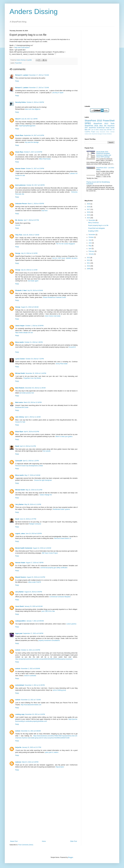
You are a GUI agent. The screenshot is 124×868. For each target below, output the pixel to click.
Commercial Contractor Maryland (60, 597)
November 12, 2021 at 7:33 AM (31, 700)
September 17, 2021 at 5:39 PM (33, 633)
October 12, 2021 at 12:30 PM (31, 650)
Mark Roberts (20, 388)
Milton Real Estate (45, 159)
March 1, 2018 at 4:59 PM (36, 204)
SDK (90, 134)
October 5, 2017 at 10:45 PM (33, 152)
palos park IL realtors (52, 752)
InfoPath (112, 132)
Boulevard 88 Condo (22, 407)
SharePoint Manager (97, 134)
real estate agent (33, 281)
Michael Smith (20, 373)
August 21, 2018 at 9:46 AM (30, 307)
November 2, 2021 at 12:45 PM (35, 685)
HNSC (108, 132)
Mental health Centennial (24, 548)
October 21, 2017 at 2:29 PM (35, 169)
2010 (89, 266)
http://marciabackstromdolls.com (31, 705)
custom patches (71, 624)
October (91, 237)
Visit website (46, 451)
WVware (105, 134)
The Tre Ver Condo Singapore (65, 244)
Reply (17, 81)
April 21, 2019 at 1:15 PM (31, 461)
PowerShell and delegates (97, 228)
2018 (89, 207)
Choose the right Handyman (43, 480)
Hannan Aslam (20, 169)
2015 (89, 215)
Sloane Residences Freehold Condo (54, 297)
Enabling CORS (93, 231)
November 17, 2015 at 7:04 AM (39, 75)
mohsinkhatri (20, 685)
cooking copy (20, 714)
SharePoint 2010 (93, 121)
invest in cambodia (30, 676)
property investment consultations (49, 640)
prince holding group (59, 690)
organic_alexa (20, 534)
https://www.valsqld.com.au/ (24, 333)
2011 (89, 263)
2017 (89, 209)
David (17, 446)
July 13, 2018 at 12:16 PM (29, 253)
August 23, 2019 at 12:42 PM (36, 577)
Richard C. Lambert (22, 75)
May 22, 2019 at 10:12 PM (34, 490)
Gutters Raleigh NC (46, 495)
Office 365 (103, 126)
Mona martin (19, 342)
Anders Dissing (34, 12)
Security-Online (21, 102)
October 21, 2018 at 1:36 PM (34, 342)
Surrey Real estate (62, 364)
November (92, 235)
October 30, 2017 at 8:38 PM (35, 185)
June (90, 243)
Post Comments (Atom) (26, 845)
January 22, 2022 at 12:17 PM (32, 747)
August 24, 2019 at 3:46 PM (33, 592)
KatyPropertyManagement (27, 126)
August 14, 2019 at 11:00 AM (42, 548)
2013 (89, 258)
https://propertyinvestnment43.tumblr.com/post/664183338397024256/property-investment (44, 659)
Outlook (87, 134)
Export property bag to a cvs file (98, 225)
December (92, 220)
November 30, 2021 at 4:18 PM (35, 714)
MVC (98, 130)
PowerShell (18, 63)
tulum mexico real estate (53, 316)
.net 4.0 (93, 130)
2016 (89, 212)
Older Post (74, 841)
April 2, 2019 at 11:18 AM (33, 417)
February (92, 251)
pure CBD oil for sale (48, 611)
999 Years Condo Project (50, 553)
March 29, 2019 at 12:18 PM (33, 402)
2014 (89, 218)
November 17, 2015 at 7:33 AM (39, 88)
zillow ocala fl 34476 (35, 582)
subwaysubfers (20, 621)
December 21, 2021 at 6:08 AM (31, 731)
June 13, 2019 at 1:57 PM (28, 519)
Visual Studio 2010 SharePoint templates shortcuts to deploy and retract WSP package (104, 154)
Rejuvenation (60, 767)
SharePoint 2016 (91, 126)
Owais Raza (19, 135)
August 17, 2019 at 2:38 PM (35, 563)
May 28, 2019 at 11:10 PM (33, 504)
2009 (89, 269)
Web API (88, 130)
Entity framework (101, 132)
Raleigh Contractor (35, 524)
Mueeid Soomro (21, 577)
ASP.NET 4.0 (111, 130)
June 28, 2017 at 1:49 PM (29, 119)
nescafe (18, 225)
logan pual (19, 633)
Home (44, 841)
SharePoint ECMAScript (97, 128)
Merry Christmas (93, 223)
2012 (89, 260)
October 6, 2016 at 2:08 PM (35, 102)
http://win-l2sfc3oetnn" (22, 48)
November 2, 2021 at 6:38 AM (31, 669)
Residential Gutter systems (61, 509)
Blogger (71, 857)
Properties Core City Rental (32, 378)
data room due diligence (33, 109)
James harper (20, 326)
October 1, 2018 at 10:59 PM (34, 326)
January (91, 254)
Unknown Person (21, 204)
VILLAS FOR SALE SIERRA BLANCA (65, 258)
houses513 (72, 347)
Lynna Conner (20, 359)
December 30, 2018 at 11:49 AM (35, 388)
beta (105, 130)
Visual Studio (110, 128)
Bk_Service (19, 220)
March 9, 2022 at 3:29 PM (30, 762)
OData (101, 130)
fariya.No (18, 747)
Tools (112, 123)
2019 (89, 204)
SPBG (88, 123)
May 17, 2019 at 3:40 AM (32, 475)
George (18, 253)
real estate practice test (26, 393)
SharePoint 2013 (101, 123)
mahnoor (18, 762)
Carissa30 (19, 461)
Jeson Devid (19, 606)
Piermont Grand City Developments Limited (29, 466)
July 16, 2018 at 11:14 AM (29, 270)
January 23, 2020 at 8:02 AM (34, 606)
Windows (109, 134)
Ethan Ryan (19, 432)
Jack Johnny (20, 417)
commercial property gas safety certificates (54, 568)
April (90, 249)
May (90, 246)
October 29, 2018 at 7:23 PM (35, 359)
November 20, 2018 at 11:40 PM (36, 373)
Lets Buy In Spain (58, 93)
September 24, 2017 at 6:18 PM (34, 135)
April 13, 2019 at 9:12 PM (28, 446)
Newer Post (14, 841)
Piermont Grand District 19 (63, 538)
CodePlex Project (90, 132)
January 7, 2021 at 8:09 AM (35, 621)
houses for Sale (20, 422)
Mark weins (19, 402)
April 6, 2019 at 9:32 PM (31, 432)
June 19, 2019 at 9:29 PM (34, 534)
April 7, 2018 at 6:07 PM (31, 220)
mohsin (18, 650)
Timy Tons (19, 235)
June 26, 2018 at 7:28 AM (31, 235)
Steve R (18, 119)
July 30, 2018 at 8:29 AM (35, 290)
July (90, 240)
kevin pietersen (20, 185)
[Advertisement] (44, 823)
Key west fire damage (32, 142)
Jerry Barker (19, 504)
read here (44, 211)
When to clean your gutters (64, 437)
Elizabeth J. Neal (21, 290)
